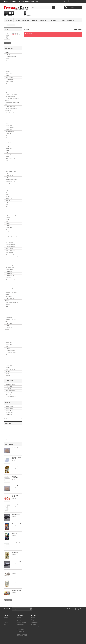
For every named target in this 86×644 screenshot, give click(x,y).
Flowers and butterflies (10, 65)
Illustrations (8, 61)
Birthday (8, 75)
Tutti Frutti (53, 20)
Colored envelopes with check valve (11, 281)
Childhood (8, 186)
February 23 (8, 169)
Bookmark (8, 376)
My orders (33, 617)
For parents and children (11, 353)
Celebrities (8, 226)
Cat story (8, 196)
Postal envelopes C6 (10, 248)
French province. (9, 84)
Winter (7, 152)
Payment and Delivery (67, 20)
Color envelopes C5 (10, 278)
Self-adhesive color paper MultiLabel (10, 320)
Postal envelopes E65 (10, 251)
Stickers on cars (9, 328)
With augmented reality (10, 159)
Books (7, 359)
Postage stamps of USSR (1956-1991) (12, 237)
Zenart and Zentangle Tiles (11, 334)
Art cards (8, 332)
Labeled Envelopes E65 (11, 246)
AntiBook (8, 433)
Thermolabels (9, 326)
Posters (7, 346)
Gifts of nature (9, 69)
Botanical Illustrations (10, 67)
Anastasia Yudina (9, 410)
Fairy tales (8, 163)
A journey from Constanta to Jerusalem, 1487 (11, 110)
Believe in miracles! (10, 140)
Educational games (10, 357)
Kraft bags (8, 305)
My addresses (33, 621)
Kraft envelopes (9, 263)
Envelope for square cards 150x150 (16, 458)
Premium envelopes (10, 288)
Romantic (8, 211)
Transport (8, 173)
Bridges (7, 157)
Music (7, 115)
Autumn (7, 150)
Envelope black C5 (16, 514)
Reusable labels (9, 317)
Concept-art (8, 134)
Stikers (7, 361)
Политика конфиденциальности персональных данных (22, 634)
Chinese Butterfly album (11, 107)
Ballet (7, 188)
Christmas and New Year (11, 57)
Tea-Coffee (8, 209)
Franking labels (9, 323)
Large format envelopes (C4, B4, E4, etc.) (12, 258)
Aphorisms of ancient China (11, 180)
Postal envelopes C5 (10, 255)
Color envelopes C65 (10, 276)
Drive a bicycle (9, 138)
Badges (7, 336)
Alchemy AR (8, 59)
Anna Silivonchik (9, 88)
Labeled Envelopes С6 (10, 244)
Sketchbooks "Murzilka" (11, 369)
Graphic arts (8, 213)
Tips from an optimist (10, 127)
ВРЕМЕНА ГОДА (9, 144)
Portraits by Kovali (9, 82)
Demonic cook (15, 552)
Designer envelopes (10, 265)
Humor (7, 219)
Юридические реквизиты (11, 390)
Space (7, 123)
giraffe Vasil (8, 192)
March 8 (8, 119)
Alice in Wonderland (10, 132)
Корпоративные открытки (11, 171)
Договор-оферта (9, 392)
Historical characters (10, 129)
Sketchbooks (8, 355)
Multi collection (9, 228)
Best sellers (20, 621)
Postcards (9, 20)
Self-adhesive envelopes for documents (11, 293)
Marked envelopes (10, 242)
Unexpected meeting (16, 590)
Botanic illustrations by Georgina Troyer (12, 103)
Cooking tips (8, 155)
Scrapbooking (9, 340)
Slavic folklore (9, 200)
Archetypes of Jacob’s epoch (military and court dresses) (11, 95)
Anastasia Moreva (10, 408)
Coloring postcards (10, 175)
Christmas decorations (10, 351)
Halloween (8, 217)
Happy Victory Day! (10, 113)
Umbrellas (8, 161)
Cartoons (8, 207)
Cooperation (8, 388)
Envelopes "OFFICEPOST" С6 (16, 477)
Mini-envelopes (9, 296)
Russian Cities (9, 73)
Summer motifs (9, 148)
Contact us (59, 1)
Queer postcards (9, 92)
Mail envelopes (9, 261)
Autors (7, 403)
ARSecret (8, 435)
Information (9, 381)
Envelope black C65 (16, 562)
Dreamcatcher (15, 33)
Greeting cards (9, 344)
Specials (19, 617)
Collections (8, 54)
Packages (43, 20)
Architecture (8, 165)
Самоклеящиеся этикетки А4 (12, 313)
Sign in (80, 1)
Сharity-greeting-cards (10, 182)
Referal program (9, 395)
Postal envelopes (9, 253)
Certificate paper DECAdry (11, 284)
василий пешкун (9, 86)
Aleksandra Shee (9, 406)
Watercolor (8, 223)
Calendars (8, 348)
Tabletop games (9, 365)
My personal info (34, 623)
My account (34, 615)
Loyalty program (9, 386)
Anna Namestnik (9, 413)
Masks (7, 338)
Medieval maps (9, 184)
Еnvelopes (26, 20)
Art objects (8, 232)
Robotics (8, 367)
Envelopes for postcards (11, 267)
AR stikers (8, 371)
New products (20, 619)
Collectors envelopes (10, 298)
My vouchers (33, 624)
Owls (7, 177)
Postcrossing (8, 136)
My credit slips (34, 619)
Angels (7, 190)
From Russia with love (10, 117)
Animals (8, 205)
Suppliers (8, 423)
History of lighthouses (10, 142)
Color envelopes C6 (10, 273)
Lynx (13, 581)
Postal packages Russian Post (12, 303)
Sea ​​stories (8, 71)
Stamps (17, 20)
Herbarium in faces (10, 167)
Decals (35, 20)
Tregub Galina (9, 415)
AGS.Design (8, 429)
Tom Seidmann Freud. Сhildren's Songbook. (12, 99)
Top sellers (9, 444)
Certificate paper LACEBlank (12, 286)
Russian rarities (9, 198)
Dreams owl (14, 533)
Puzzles (7, 230)
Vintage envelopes (10, 269)
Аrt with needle (9, 125)
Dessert (7, 194)
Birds (7, 221)
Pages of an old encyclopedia (12, 215)
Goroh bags (8, 309)
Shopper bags (9, 342)
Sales (7, 30)
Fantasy (8, 203)
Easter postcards (9, 77)
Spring (7, 146)
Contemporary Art (9, 80)
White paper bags (9, 307)
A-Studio (8, 427)
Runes (7, 374)
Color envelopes (9, 271)
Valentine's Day (9, 121)
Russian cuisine (15, 467)
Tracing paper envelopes (11, 290)
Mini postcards (9, 63)
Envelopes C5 (15, 486)
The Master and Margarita (11, 90)
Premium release (9, 363)
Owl (13, 571)
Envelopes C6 (15, 448)
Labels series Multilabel (11, 315)
